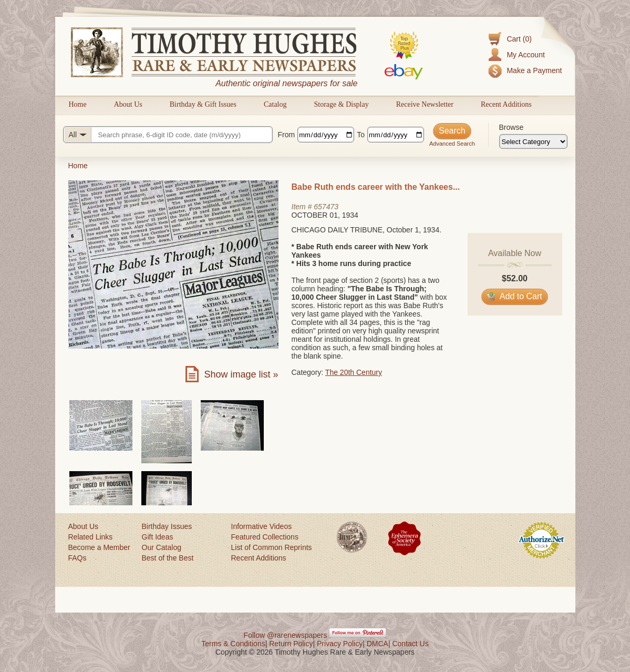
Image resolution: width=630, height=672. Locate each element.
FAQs (78, 558)
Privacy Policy (340, 644)
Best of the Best (168, 558)
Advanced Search (452, 144)
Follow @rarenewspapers (286, 635)
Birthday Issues (167, 526)
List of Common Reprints (272, 547)
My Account (525, 55)
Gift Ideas (158, 537)
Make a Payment (534, 70)
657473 (326, 207)
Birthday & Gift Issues (203, 104)
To (361, 135)
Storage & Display (341, 104)
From (287, 135)
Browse (512, 127)
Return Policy (291, 644)
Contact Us (410, 644)
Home (78, 104)
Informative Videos (262, 526)
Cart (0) (519, 39)
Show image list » (241, 374)
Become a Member (99, 547)
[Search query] (168, 135)
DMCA (378, 644)
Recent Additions (506, 104)
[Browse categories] (533, 141)
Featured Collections (265, 537)
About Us (128, 104)
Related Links (91, 537)
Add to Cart (515, 296)
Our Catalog (162, 547)
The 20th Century (354, 372)
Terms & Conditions (233, 644)
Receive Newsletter (425, 104)
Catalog (275, 104)
